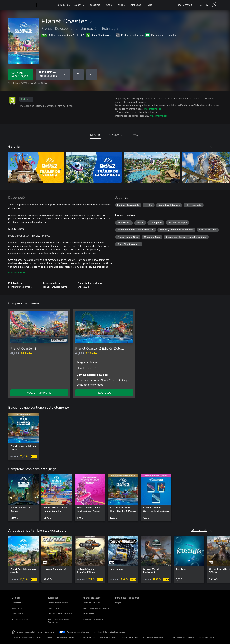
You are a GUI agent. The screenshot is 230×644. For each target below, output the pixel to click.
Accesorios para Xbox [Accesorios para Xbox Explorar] (20, 619)
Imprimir (49, 637)
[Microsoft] (23, 5)
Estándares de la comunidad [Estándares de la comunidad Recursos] (60, 614)
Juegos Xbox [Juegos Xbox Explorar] (17, 608)
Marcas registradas (108, 637)
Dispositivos (94, 5)
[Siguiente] (218, 147)
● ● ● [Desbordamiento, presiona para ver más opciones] (92, 75)
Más (150, 5)
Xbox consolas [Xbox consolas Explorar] (17, 603)
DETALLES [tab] (95, 135)
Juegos (78, 5)
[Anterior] (211, 147)
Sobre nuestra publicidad (153, 637)
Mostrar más (17, 273)
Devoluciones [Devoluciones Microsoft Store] (88, 614)
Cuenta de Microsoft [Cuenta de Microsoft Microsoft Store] (91, 603)
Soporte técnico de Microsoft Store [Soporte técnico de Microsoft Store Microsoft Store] (97, 608)
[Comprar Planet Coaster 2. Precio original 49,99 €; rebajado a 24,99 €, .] (21, 75)
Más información (153, 109)
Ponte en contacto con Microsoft (27, 637)
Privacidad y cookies (66, 637)
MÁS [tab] (135, 135)
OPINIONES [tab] (116, 135)
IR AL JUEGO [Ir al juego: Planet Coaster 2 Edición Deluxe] (104, 393)
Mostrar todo (199, 530)
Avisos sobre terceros (129, 637)
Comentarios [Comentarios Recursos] (53, 608)
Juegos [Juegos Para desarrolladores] (118, 603)
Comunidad (135, 5)
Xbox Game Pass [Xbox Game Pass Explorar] (18, 614)
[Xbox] (46, 5)
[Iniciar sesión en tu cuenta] (214, 5)
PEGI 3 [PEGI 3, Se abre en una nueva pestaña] (26, 99)
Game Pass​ (62, 5)
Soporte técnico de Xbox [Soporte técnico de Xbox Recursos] (58, 603)
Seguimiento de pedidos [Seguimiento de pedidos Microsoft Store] (93, 619)
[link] (23, 436)
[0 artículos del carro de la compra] (207, 4)
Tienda (120, 5)
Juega (109, 5)
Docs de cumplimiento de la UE (182, 637)
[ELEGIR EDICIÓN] (53, 75)
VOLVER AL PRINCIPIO (39, 393)
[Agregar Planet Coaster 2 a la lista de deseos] (78, 75)
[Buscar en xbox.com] (200, 4)
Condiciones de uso (87, 637)
